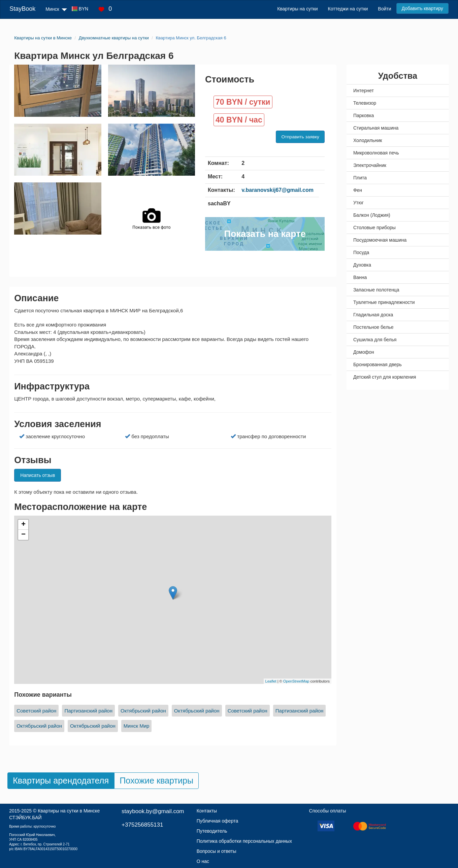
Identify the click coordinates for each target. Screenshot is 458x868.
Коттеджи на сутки (348, 9)
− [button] (23, 535)
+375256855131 (142, 825)
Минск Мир (137, 726)
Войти (384, 9)
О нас (203, 861)
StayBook (22, 9)
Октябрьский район (143, 711)
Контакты (207, 811)
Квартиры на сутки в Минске (69, 811)
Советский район (36, 711)
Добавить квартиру (422, 8)
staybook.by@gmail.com (153, 811)
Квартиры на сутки (297, 9)
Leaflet (271, 681)
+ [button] (23, 525)
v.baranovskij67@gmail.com (277, 190)
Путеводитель (212, 831)
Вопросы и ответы (217, 851)
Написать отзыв (38, 475)
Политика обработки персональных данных (244, 841)
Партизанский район (88, 711)
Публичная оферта (218, 821)
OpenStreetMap (296, 681)
